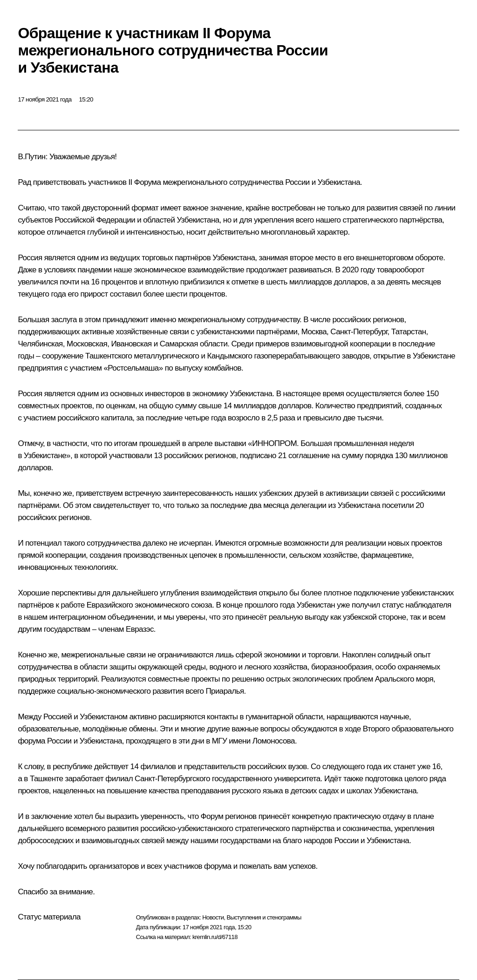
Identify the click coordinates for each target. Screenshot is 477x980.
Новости (213, 917)
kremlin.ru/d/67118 (215, 937)
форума (31, 741)
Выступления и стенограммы (264, 917)
